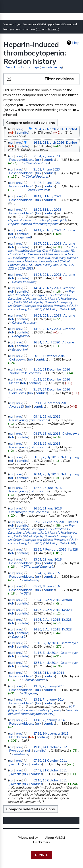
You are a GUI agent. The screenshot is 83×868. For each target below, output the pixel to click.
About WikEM (55, 838)
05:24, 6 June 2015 (47, 573)
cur (11, 143)
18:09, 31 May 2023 (47, 210)
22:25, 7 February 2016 (50, 549)
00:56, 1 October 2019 (49, 356)
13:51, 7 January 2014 (49, 700)
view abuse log (51, 67)
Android (53, 29)
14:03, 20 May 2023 (47, 315)
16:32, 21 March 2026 (49, 143)
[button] (41, 79)
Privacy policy (28, 838)
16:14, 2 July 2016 (46, 474)
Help (76, 43)
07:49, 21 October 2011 (50, 770)
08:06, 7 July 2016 (46, 457)
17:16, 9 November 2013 (51, 733)
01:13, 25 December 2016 (52, 379)
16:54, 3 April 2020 (47, 342)
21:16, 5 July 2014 (46, 653)
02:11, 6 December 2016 (51, 403)
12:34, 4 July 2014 (46, 663)
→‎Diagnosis (17, 636)
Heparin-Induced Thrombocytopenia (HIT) (37, 220)
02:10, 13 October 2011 (50, 780)
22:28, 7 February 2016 (50, 522)
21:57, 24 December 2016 (52, 389)
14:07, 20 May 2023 (47, 244)
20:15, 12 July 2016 (47, 444)
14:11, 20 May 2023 (47, 230)
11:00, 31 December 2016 (52, 369)
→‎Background (19, 336)
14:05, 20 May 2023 (47, 275)
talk (12, 133)
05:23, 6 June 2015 (47, 586)
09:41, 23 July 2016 (47, 416)
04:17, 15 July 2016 (47, 434)
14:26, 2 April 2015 (47, 620)
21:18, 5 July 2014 (46, 643)
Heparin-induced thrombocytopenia (33, 224)
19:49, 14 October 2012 (50, 747)
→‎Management (20, 237)
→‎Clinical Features (35, 163)
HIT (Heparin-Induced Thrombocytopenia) (41, 708)
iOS (39, 29)
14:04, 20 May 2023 (47, 288)
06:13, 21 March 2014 (49, 673)
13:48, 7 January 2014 (49, 720)
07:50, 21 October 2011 (50, 761)
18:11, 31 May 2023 (47, 196)
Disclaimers (41, 842)
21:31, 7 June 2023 (47, 169)
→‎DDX (25, 593)
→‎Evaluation (18, 349)
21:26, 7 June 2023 (47, 183)
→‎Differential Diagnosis (37, 567)
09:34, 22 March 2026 (49, 129)
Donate (41, 855)
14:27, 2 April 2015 (47, 610)
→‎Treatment (29, 580)
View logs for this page (22, 67)
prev (19, 129)
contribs (23, 133)
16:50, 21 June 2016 (47, 508)
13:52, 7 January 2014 (49, 686)
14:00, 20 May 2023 (47, 329)
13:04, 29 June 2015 (47, 559)
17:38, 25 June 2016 (47, 488)
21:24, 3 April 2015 (47, 600)
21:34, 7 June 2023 (47, 156)
